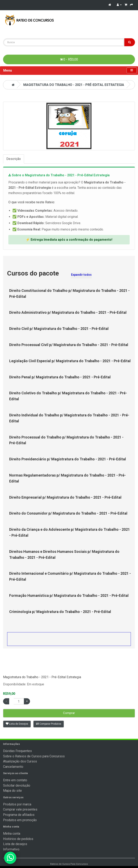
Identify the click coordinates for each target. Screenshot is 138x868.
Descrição (14, 159)
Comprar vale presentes (20, 809)
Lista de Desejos (17, 724)
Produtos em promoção (20, 820)
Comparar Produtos (49, 724)
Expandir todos (81, 275)
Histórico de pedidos (18, 839)
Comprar (69, 713)
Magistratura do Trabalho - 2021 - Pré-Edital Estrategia (74, 85)
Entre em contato (15, 780)
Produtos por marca (17, 804)
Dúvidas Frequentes (17, 751)
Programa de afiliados (19, 815)
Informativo (11, 849)
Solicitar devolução (17, 785)
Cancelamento (13, 767)
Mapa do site (12, 791)
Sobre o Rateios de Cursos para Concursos (34, 756)
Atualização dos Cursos (20, 761)
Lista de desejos (15, 844)
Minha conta (12, 834)
